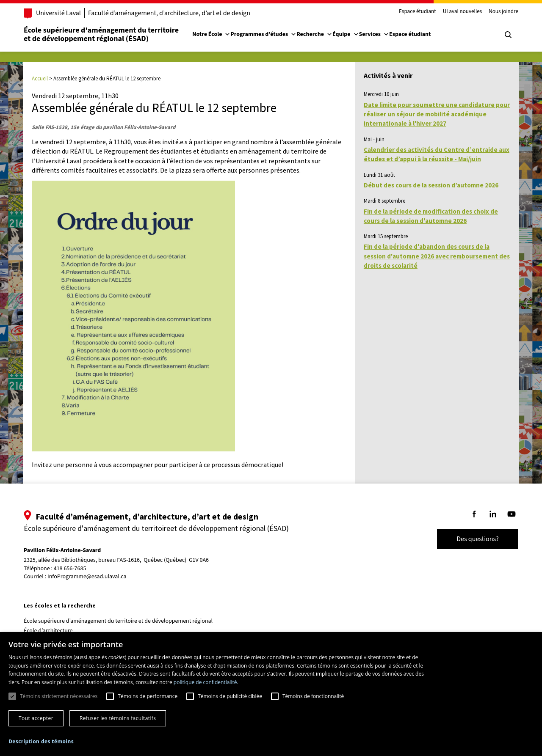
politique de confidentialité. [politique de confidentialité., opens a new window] (206, 682)
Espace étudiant (418, 12)
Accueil (40, 78)
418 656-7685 (70, 569)
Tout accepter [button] (36, 718)
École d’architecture (48, 631)
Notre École (211, 34)
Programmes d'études (263, 34)
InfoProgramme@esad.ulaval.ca (87, 577)
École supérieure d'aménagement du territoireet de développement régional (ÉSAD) (101, 34)
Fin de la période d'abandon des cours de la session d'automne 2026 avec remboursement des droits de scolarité (437, 256)
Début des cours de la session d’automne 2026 (431, 185)
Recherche (314, 34)
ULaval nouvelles (463, 12)
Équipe (346, 34)
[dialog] (271, 694)
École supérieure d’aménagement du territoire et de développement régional (118, 621)
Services (374, 34)
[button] (41, 741)
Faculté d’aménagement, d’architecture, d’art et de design (169, 13)
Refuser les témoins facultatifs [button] (118, 718)
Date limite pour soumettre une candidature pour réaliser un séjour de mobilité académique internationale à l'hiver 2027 (437, 114)
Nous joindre (503, 12)
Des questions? (478, 539)
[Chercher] (508, 35)
